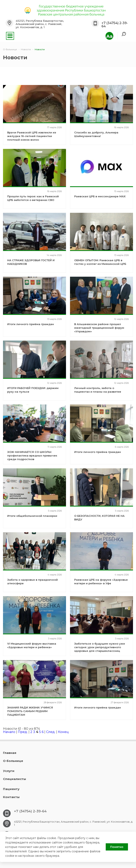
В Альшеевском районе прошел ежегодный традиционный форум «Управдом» (99, 328)
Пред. (23, 732)
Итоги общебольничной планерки (32, 516)
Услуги (9, 771)
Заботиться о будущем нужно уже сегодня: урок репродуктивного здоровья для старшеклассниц (100, 647)
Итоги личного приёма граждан (31, 324)
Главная (10, 753)
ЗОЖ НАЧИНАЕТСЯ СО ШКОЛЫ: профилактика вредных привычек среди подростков (32, 455)
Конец (63, 732)
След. (51, 732)
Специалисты (15, 779)
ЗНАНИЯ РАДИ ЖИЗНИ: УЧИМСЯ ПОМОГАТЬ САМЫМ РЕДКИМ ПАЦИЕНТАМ (30, 711)
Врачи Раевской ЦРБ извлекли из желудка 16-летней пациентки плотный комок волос (32, 136)
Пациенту (11, 789)
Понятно (117, 847)
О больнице (13, 761)
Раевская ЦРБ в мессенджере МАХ (100, 196)
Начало (9, 732)
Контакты (11, 797)
